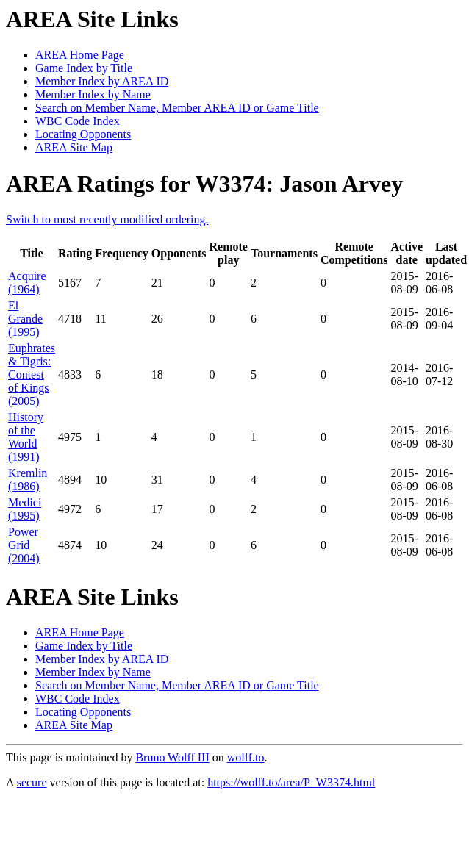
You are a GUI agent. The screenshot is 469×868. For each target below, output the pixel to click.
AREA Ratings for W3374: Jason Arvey (204, 184)
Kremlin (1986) (28, 480)
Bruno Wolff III (172, 757)
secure (32, 782)
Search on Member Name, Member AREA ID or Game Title (177, 108)
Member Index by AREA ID (102, 81)
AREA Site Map (74, 147)
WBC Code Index (78, 121)
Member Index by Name (93, 94)
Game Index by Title (84, 68)
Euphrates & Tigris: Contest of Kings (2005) (32, 374)
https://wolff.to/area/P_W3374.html (291, 782)
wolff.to (246, 757)
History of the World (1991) (26, 437)
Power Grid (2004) (24, 545)
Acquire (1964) (27, 283)
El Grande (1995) (25, 319)
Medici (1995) (25, 509)
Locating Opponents (83, 134)
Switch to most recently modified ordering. (107, 219)
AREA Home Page (80, 55)
